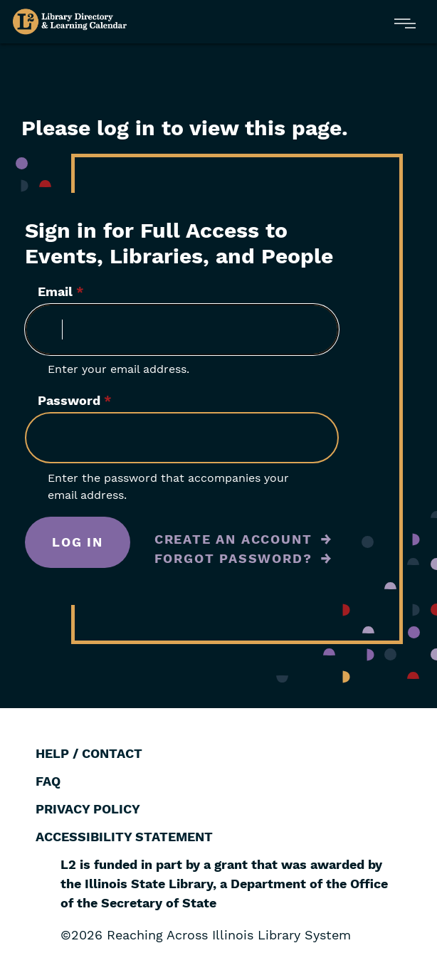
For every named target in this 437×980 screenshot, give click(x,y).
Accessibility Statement (124, 837)
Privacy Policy (88, 809)
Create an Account (233, 539)
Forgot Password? (233, 558)
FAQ (48, 781)
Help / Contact (89, 753)
